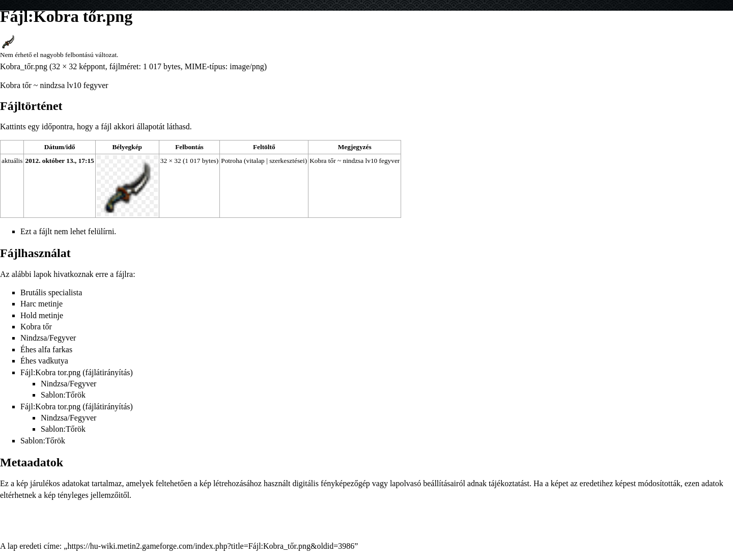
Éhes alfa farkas (46, 349)
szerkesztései (287, 161)
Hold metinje (42, 315)
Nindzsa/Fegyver (48, 338)
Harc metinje (41, 304)
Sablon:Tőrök (63, 395)
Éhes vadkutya (44, 361)
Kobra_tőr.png (24, 66)
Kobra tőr (36, 327)
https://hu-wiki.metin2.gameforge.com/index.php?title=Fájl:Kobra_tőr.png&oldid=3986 (211, 546)
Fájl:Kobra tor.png (50, 372)
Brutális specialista (51, 292)
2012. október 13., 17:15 (59, 161)
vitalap (256, 161)
